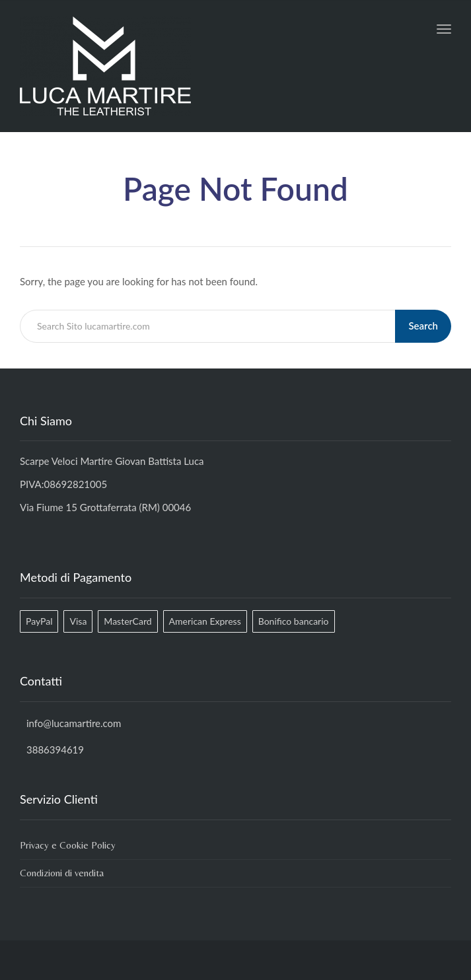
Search (423, 326)
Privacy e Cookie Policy (68, 845)
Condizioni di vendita (62, 873)
